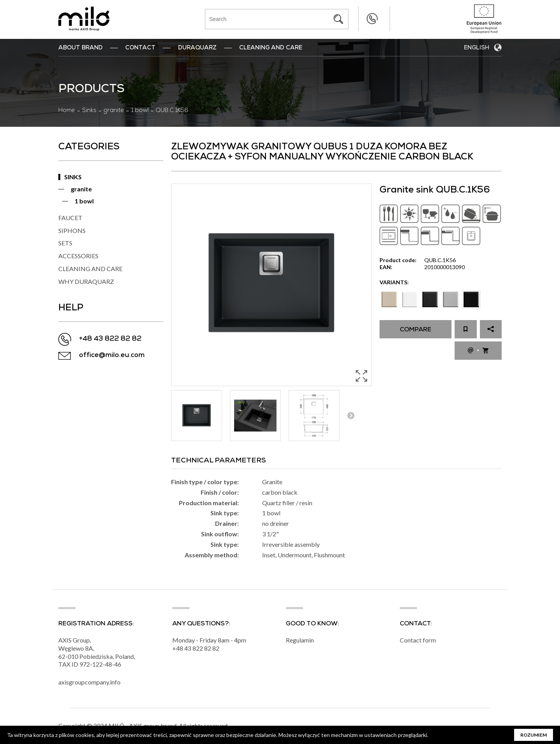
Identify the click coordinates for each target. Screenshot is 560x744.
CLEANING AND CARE (90, 269)
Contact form (418, 640)
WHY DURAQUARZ (86, 281)
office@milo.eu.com (112, 356)
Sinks (89, 111)
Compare (416, 330)
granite (114, 111)
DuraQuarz (197, 48)
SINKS (73, 177)
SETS (65, 243)
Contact (140, 48)
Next (351, 416)
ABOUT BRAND (80, 48)
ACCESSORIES (78, 256)
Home (67, 111)
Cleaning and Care (271, 48)
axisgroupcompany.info (89, 682)
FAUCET (70, 218)
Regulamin (300, 640)
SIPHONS (72, 230)
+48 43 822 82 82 (356, 19)
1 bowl (140, 111)
